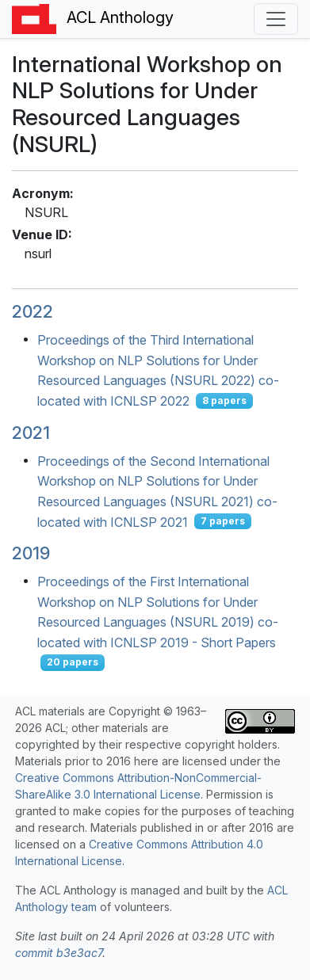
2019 (31, 553)
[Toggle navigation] (276, 19)
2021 (31, 433)
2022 (33, 311)
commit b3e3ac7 (59, 953)
